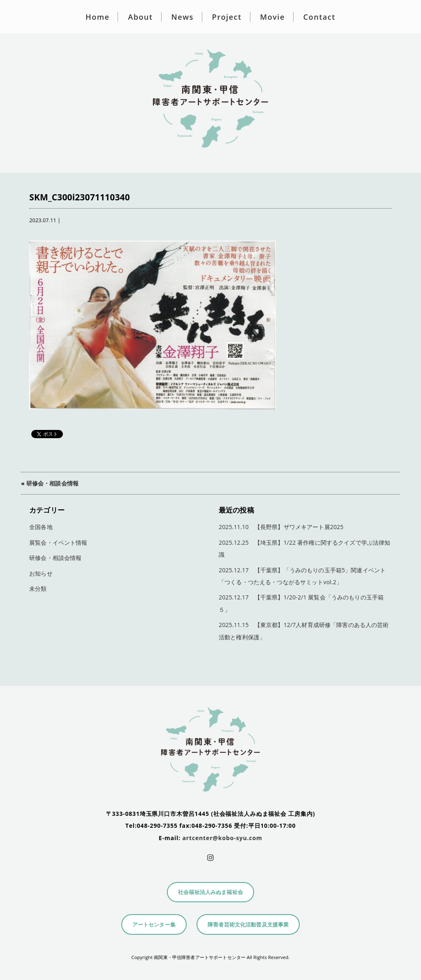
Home (97, 17)
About (140, 17)
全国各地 (41, 527)
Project (227, 17)
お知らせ (41, 573)
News (183, 17)
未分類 (38, 589)
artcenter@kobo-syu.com (222, 838)
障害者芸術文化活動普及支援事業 (248, 925)
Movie (272, 17)
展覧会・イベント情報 (58, 542)
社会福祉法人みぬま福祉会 (210, 892)
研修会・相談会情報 (52, 483)
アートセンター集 (154, 925)
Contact (319, 17)
